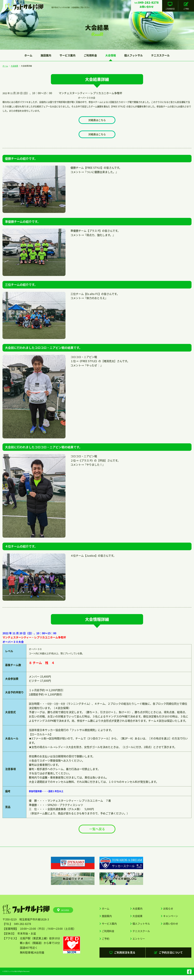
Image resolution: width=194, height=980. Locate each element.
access (63, 912)
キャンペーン (171, 918)
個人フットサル (133, 55)
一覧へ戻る (97, 831)
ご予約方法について (168, 957)
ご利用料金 (90, 55)
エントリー (139, 942)
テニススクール (160, 55)
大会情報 (111, 55)
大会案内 (138, 911)
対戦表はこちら (97, 120)
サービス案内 (67, 55)
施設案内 (46, 55)
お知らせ (168, 911)
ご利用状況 (171, 6)
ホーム (28, 55)
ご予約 (186, 6)
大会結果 (14, 66)
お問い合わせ (171, 926)
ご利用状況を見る (122, 957)
